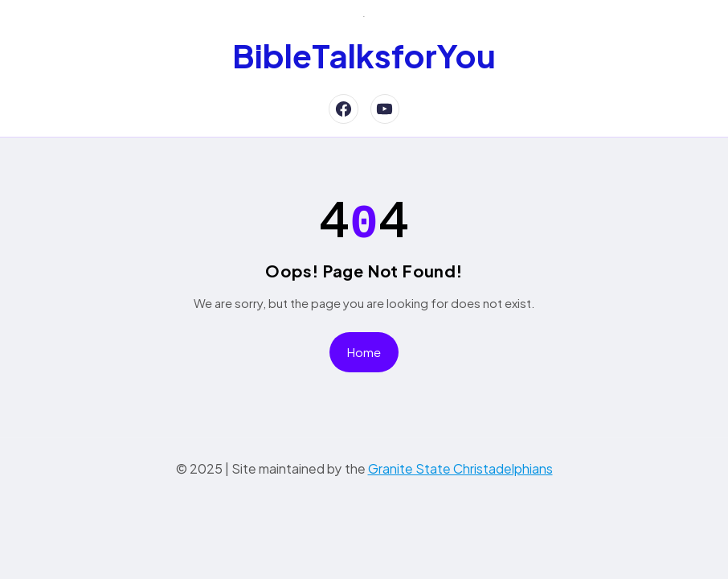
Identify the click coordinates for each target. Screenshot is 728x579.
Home (364, 346)
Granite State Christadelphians (460, 463)
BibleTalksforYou (364, 55)
